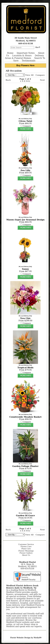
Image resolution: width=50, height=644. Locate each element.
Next (42, 80)
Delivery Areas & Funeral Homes (24, 57)
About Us (26, 555)
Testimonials (29, 61)
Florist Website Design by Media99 (26, 638)
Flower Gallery (26, 553)
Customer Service (26, 544)
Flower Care (26, 547)
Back (8, 80)
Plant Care (26, 549)
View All (29, 75)
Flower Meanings (26, 551)
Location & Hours (22, 56)
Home (10, 53)
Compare (40, 75)
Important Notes (26, 53)
